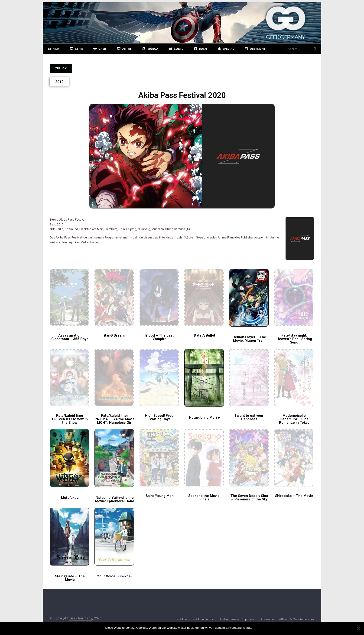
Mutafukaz (70, 498)
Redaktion (182, 619)
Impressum (249, 619)
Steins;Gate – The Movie (70, 578)
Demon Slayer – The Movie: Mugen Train (249, 339)
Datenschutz (268, 619)
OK (257, 628)
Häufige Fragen (229, 619)
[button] (61, 68)
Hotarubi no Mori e (204, 417)
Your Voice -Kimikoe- (115, 576)
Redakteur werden (204, 619)
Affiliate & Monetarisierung (297, 619)
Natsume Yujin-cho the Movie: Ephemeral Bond (115, 499)
